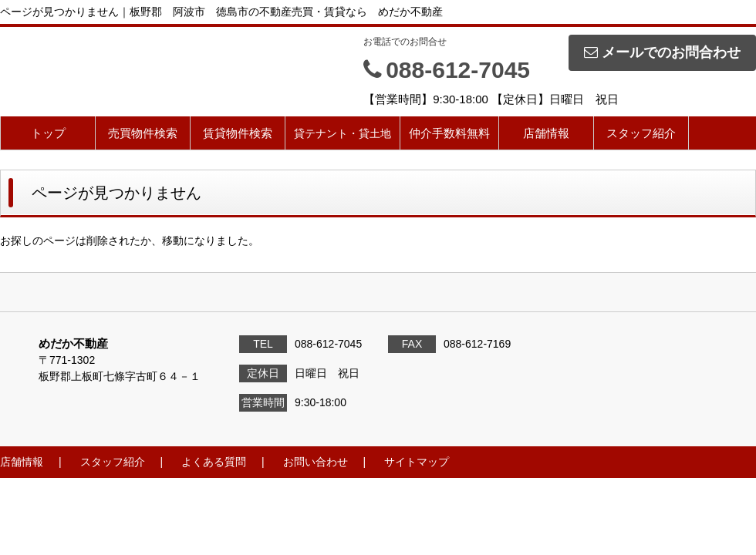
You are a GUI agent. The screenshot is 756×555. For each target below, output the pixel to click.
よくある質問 (214, 462)
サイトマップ (417, 462)
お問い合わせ (316, 462)
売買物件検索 (143, 133)
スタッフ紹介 (641, 133)
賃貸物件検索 (238, 133)
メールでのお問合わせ (662, 52)
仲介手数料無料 (449, 133)
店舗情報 (546, 133)
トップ (48, 133)
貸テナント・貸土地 (343, 133)
